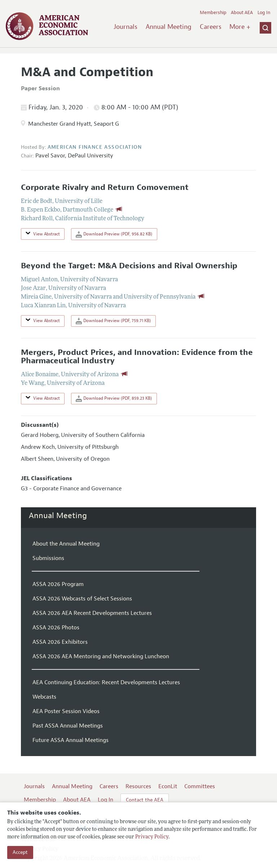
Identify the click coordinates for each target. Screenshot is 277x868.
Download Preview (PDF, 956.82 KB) (114, 234)
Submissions (48, 558)
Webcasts (44, 697)
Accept (20, 852)
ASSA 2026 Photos (56, 628)
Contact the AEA (145, 800)
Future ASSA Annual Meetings (71, 740)
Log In (264, 13)
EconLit (168, 786)
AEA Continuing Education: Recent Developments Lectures (106, 682)
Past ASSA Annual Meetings (68, 726)
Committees (200, 786)
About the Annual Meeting (66, 544)
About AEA (242, 13)
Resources (138, 786)
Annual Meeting (169, 27)
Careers (211, 27)
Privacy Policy (152, 837)
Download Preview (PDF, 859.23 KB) (114, 399)
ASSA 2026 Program (58, 584)
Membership (213, 13)
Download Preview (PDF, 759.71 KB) (113, 321)
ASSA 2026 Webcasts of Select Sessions (82, 599)
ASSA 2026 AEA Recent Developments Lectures (92, 613)
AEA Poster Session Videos (66, 711)
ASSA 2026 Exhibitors (60, 642)
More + (240, 27)
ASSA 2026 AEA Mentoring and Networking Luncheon (101, 656)
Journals (126, 27)
